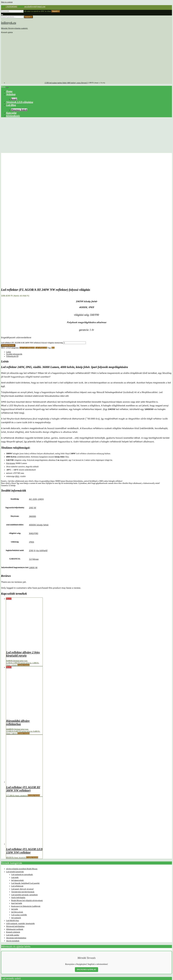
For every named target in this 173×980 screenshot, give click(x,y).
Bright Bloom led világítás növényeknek (27, 778)
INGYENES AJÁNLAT (86, 848)
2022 (14, 951)
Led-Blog (11, 105)
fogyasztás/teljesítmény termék (13, 874)
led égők (15, 787)
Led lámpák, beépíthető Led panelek (25, 761)
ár (166, 955)
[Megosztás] (7, 976)
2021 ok (9, 951)
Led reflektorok (41, 226)
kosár (14, 99)
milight (14, 892)
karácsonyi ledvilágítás (110, 951)
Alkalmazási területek (15, 807)
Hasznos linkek (19, 110)
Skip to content (7, 2)
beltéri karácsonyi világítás (43, 951)
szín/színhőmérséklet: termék (12, 870)
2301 (23, 951)
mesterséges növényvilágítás (82, 955)
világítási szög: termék (10, 882)
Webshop (11, 94)
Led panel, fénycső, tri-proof (22, 767)
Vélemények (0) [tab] (12, 234)
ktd (132, 951)
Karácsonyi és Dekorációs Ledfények (26, 784)
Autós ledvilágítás (18, 776)
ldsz (53, 226)
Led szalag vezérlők (19, 793)
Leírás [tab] (8, 230)
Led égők (15, 755)
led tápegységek (17, 758)
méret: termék (6, 872)
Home (9, 91)
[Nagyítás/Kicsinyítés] (2, 976)
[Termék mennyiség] (74, 221)
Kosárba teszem (8, 223)
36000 (32, 394)
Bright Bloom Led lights (20, 889)
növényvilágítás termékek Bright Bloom (22, 747)
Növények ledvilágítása (15, 804)
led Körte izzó (24, 955)
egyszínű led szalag (72, 951)
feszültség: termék (8, 877)
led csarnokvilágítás (143, 951)
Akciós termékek (13, 819)
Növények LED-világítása (20, 102)
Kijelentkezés (13, 116)
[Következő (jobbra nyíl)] (5, 978)
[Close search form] (2, 15)
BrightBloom (57, 951)
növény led (126, 955)
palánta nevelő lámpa (146, 955)
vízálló (163, 955)
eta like (81, 951)
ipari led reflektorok (27, 226)
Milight (94, 955)
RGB (155, 955)
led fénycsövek (17, 790)
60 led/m (4, 951)
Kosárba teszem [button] (23, 543)
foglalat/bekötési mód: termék (12, 867)
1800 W (33, 445)
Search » (56, 11)
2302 (27, 951)
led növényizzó (34, 955)
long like (70, 955)
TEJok (159, 955)
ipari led (95, 951)
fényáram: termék (8, 879)
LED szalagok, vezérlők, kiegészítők (20, 801)
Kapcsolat (11, 113)
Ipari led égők (17, 781)
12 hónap (34, 437)
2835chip (32, 951)
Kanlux (100, 951)
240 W (32, 386)
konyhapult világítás (124, 951)
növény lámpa (134, 955)
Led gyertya (153, 951)
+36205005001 (11, 7)
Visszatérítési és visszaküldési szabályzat (17, 972)
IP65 (17, 354)
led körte (17, 955)
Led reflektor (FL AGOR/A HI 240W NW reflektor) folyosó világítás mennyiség (32, 221)
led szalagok (16, 796)
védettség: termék (8, 884)
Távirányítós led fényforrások (23, 770)
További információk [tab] (14, 232)
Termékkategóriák (8, 865)
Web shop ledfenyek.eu (10, 963)
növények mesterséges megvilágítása (111, 955)
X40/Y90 (34, 411)
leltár (64, 955)
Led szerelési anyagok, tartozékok (24, 773)
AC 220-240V (36, 377)
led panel (53, 955)
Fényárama (11, 341)
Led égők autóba (13, 813)
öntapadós (4, 959)
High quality (88, 951)
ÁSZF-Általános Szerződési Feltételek (16, 967)
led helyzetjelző (162, 951)
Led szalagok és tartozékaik (22, 753)
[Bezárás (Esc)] (10, 976)
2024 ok (19, 951)
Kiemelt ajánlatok (13, 810)
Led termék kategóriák (15, 750)
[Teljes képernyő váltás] (5, 976)
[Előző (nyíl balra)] (2, 978)
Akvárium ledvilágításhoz (16, 816)
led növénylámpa (44, 955)
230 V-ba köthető (38, 428)
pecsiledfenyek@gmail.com (35, 7)
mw (98, 955)
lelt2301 (59, 955)
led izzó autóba (9, 955)
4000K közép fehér (39, 403)
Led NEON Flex (12, 799)
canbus (63, 951)
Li (66, 955)
